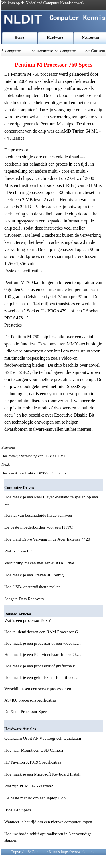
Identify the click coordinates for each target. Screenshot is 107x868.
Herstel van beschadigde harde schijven (38, 515)
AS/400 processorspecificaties (31, 700)
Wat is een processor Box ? (28, 620)
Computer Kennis (13, 52)
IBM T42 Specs (18, 810)
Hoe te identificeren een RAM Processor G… (43, 632)
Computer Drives (68, 52)
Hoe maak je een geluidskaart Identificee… (41, 677)
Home (19, 37)
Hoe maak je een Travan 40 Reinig (34, 575)
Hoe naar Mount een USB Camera (34, 750)
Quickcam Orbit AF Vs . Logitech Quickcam (43, 738)
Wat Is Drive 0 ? (18, 551)
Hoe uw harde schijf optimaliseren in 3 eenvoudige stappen (48, 837)
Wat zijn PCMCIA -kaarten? (29, 786)
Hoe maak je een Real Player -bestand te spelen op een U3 (51, 500)
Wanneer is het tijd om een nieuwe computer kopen (48, 822)
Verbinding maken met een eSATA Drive (39, 563)
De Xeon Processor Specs (27, 712)
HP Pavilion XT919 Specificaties (33, 762)
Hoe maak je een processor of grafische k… (42, 666)
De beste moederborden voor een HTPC (39, 527)
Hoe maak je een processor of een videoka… (43, 643)
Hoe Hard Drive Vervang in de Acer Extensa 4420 (47, 539)
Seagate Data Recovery (24, 599)
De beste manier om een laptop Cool (36, 798)
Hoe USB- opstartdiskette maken (33, 587)
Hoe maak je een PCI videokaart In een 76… (43, 655)
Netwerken (91, 37)
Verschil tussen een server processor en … (40, 689)
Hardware (55, 37)
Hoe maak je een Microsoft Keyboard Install (42, 774)
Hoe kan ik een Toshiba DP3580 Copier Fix (34, 473)
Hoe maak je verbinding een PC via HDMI (34, 456)
